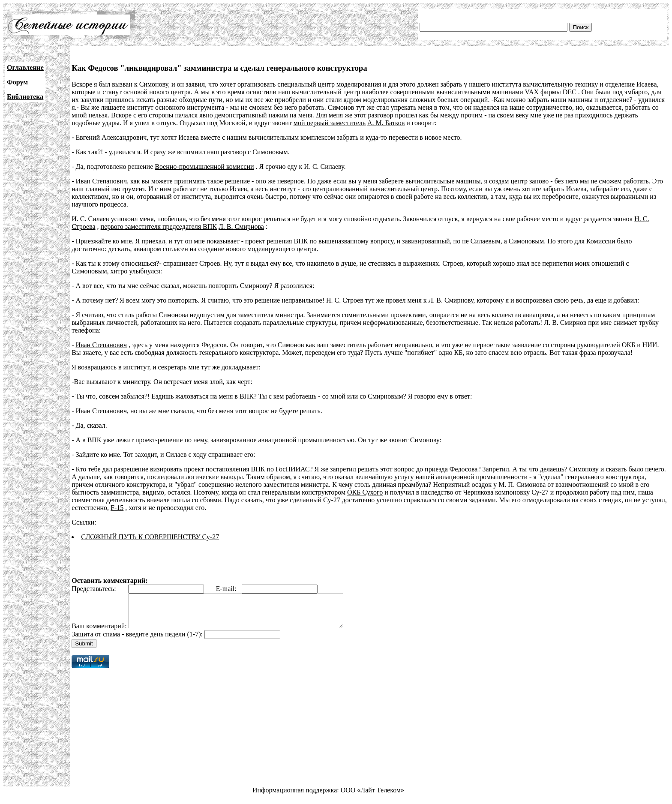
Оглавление (25, 67)
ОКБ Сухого (365, 492)
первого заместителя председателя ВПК (159, 226)
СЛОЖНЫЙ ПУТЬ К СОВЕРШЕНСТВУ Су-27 (150, 537)
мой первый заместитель (330, 123)
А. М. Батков (386, 123)
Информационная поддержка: (297, 796)
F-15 (117, 508)
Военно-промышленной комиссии (204, 166)
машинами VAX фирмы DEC (534, 92)
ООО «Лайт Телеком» (372, 796)
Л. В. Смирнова (241, 226)
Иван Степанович (102, 345)
